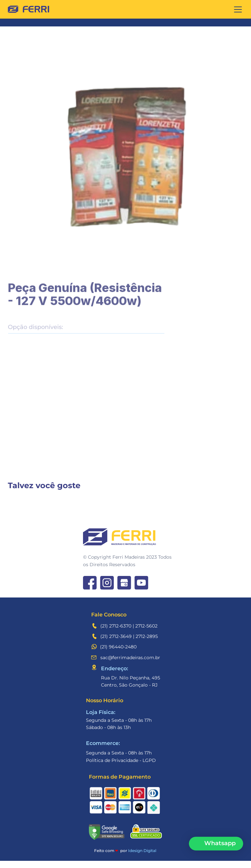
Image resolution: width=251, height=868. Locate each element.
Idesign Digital (142, 851)
